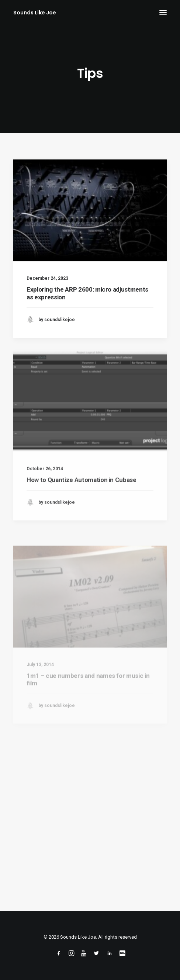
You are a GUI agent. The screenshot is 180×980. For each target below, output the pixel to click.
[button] (163, 13)
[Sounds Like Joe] (35, 13)
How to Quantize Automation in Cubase (82, 501)
